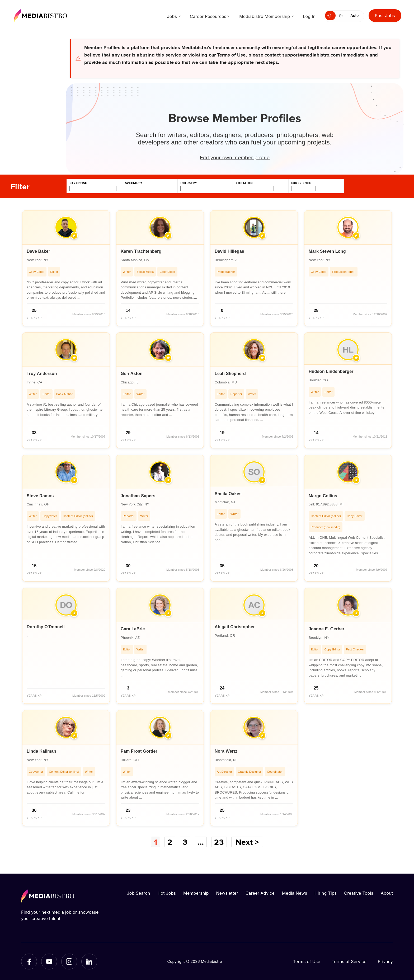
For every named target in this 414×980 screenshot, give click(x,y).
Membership (196, 893)
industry (189, 183)
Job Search (139, 893)
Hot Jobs (167, 893)
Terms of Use (307, 962)
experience (301, 183)
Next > (247, 842)
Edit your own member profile (235, 157)
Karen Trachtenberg (141, 251)
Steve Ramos (40, 496)
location (244, 183)
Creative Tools (359, 893)
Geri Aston (132, 374)
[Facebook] (29, 962)
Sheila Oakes (228, 494)
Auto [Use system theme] (354, 15)
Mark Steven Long (327, 251)
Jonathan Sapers (138, 496)
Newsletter (227, 893)
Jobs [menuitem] (172, 16)
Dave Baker (38, 251)
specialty (133, 183)
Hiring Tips (326, 893)
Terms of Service (349, 962)
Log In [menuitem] (309, 16)
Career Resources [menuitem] (208, 16)
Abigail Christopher (235, 627)
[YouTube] (49, 962)
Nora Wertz (226, 751)
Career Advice (260, 893)
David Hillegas (229, 251)
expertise (78, 183)
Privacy (385, 962)
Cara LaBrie (133, 629)
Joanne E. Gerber (326, 629)
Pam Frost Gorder (139, 751)
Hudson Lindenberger (331, 371)
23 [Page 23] (219, 842)
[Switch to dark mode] (342, 16)
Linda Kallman (41, 751)
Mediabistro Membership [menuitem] (265, 16)
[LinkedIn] (89, 962)
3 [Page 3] (185, 842)
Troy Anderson (42, 374)
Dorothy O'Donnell (46, 627)
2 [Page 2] (170, 842)
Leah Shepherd (230, 374)
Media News (295, 893)
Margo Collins (323, 496)
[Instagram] (69, 962)
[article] (66, 268)
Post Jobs (385, 16)
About (387, 893)
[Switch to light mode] (330, 16)
